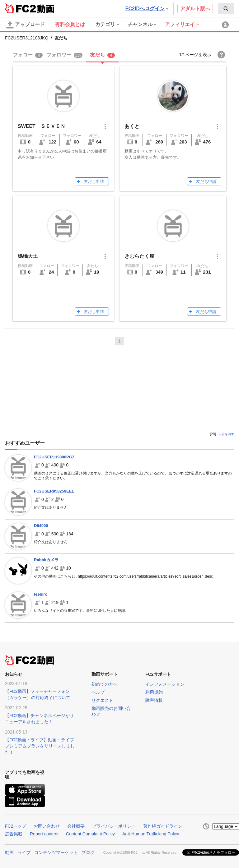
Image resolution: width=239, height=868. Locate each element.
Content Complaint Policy (90, 834)
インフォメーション (165, 684)
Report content (44, 834)
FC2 (20, 8)
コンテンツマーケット (56, 852)
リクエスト (102, 700)
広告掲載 (14, 834)
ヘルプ (98, 692)
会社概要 (76, 826)
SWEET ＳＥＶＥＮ (42, 126)
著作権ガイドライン (163, 826)
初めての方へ (105, 684)
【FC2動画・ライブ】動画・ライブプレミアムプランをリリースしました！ (40, 746)
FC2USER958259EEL (54, 491)
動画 (9, 852)
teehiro (41, 594)
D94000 (41, 526)
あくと (132, 126)
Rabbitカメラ (46, 560)
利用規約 (154, 692)
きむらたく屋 (139, 256)
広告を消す (226, 434)
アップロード (26, 25)
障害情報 (154, 700)
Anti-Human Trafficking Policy (151, 834)
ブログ (88, 852)
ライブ (24, 852)
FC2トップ (16, 826)
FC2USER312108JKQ (27, 38)
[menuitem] (226, 9)
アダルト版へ (195, 9)
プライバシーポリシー (114, 826)
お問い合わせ (47, 826)
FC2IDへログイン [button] (147, 9)
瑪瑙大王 (28, 256)
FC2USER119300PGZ (54, 457)
